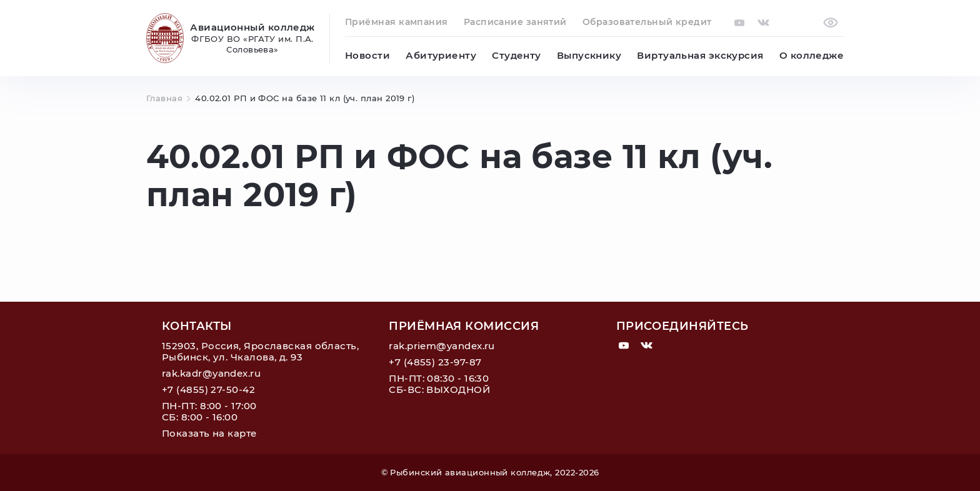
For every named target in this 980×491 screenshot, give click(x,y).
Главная (169, 98)
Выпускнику (589, 55)
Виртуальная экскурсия (700, 55)
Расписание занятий (515, 22)
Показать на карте (209, 433)
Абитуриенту (441, 55)
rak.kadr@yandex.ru (211, 373)
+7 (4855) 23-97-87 (435, 362)
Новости (367, 55)
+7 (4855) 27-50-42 (208, 389)
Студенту (517, 55)
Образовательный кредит (647, 22)
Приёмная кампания (397, 22)
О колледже (812, 55)
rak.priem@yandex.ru (442, 346)
